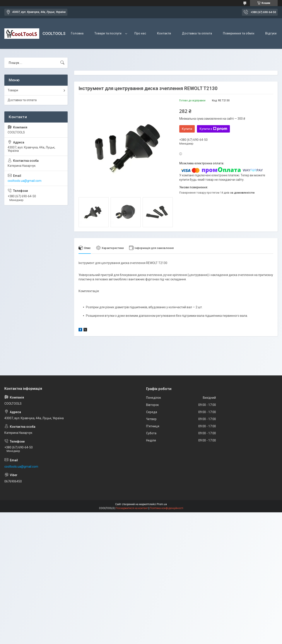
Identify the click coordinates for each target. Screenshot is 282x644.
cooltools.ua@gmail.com (25, 181)
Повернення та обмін (239, 33)
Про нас (140, 33)
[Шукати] (62, 63)
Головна (77, 33)
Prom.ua (162, 504)
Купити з (213, 129)
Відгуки (271, 33)
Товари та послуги (108, 33)
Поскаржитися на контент (132, 508)
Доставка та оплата (197, 33)
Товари (13, 90)
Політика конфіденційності (167, 508)
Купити (187, 129)
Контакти (164, 33)
